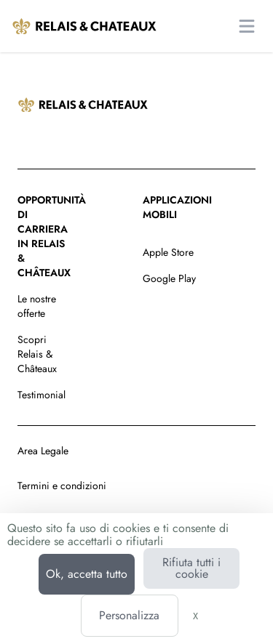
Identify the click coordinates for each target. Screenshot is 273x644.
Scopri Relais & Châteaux (37, 354)
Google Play (169, 278)
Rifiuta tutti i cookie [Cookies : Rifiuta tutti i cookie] (191, 568)
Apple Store (168, 252)
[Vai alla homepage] (84, 26)
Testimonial (41, 395)
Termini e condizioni (62, 486)
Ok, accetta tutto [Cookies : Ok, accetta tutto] (87, 574)
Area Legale (43, 451)
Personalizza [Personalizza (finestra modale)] (129, 615)
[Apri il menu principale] (247, 26)
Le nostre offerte (37, 306)
